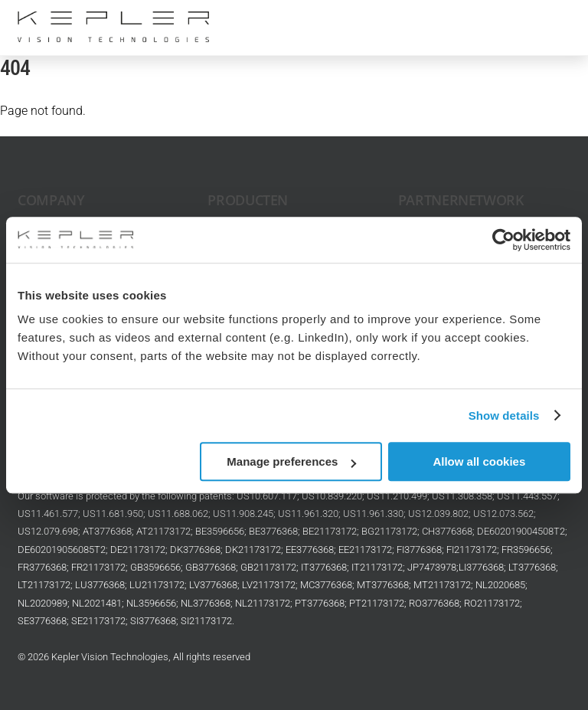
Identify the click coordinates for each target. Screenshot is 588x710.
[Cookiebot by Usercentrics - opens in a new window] (503, 240)
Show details (504, 416)
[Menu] (549, 21)
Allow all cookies (479, 461)
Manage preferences (291, 461)
